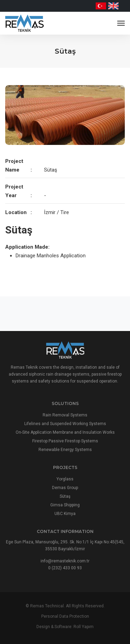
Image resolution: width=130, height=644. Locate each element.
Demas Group (65, 488)
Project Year (14, 191)
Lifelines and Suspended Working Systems (65, 424)
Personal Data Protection (65, 616)
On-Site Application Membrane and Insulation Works (65, 432)
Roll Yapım (84, 627)
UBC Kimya (65, 514)
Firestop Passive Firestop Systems (65, 441)
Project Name (14, 165)
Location (16, 212)
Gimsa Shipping (65, 505)
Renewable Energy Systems (65, 450)
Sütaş (65, 496)
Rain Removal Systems (65, 415)
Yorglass (65, 479)
